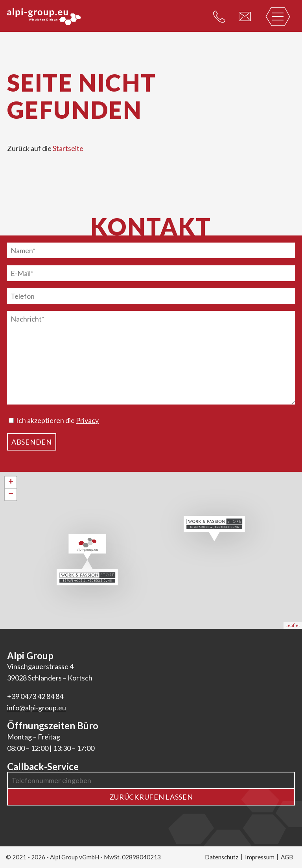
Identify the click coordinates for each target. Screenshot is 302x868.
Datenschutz (222, 857)
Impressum (260, 857)
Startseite (68, 148)
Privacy (87, 420)
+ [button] (11, 482)
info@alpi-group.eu (37, 708)
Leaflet (293, 625)
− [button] (11, 495)
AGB (287, 857)
